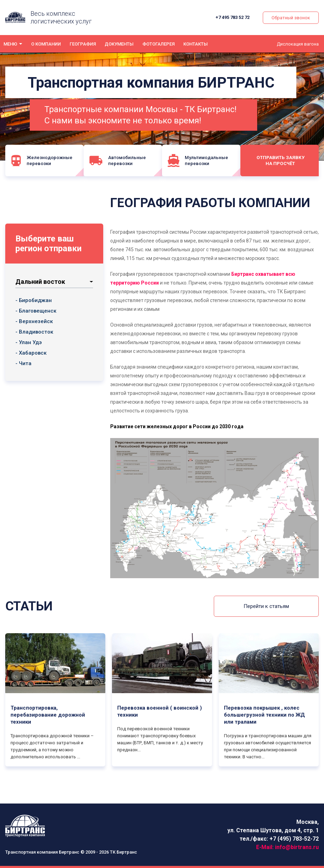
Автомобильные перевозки (119, 160)
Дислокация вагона (298, 44)
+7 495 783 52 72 (233, 17)
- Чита (23, 363)
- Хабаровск (31, 353)
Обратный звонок (291, 18)
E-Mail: (287, 847)
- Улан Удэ (29, 342)
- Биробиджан (34, 300)
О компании (46, 44)
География (83, 44)
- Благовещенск (36, 311)
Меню (10, 44)
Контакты (196, 44)
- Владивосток (34, 332)
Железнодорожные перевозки (42, 160)
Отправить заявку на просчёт (282, 160)
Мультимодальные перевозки (200, 160)
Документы (119, 44)
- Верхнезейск (34, 321)
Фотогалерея (159, 44)
